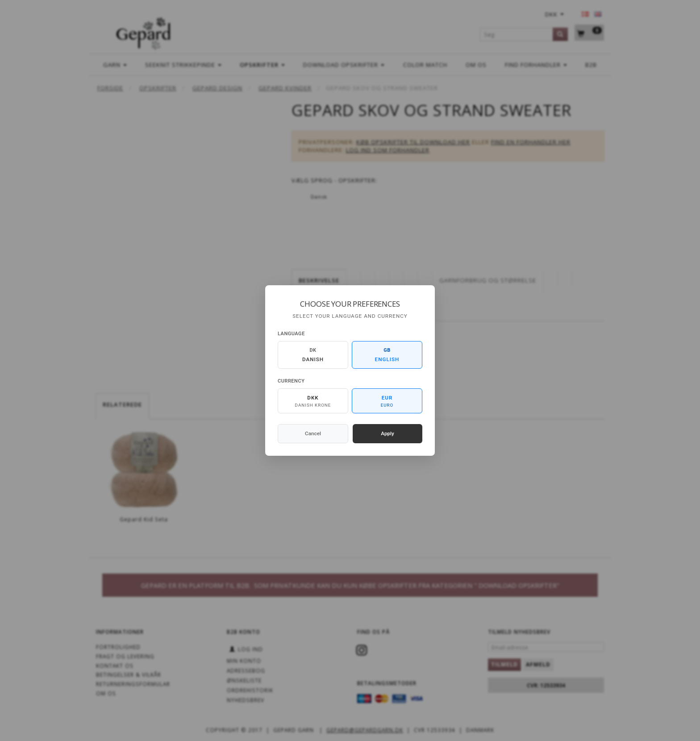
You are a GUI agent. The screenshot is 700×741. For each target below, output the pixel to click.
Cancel (313, 433)
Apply (387, 433)
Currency (291, 381)
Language (291, 334)
